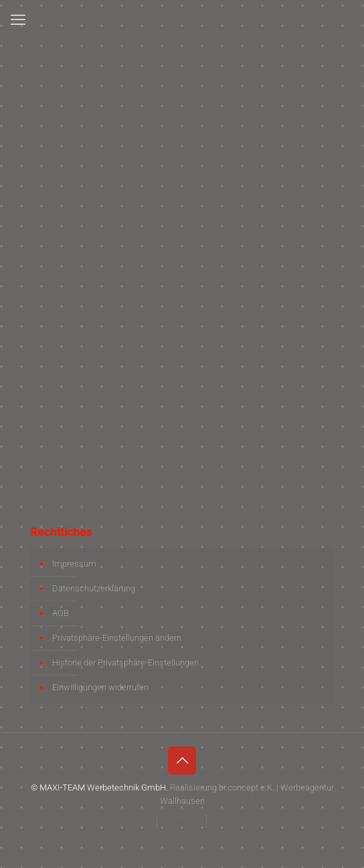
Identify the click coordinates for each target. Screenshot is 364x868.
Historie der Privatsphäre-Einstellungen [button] (125, 663)
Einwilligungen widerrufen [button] (100, 687)
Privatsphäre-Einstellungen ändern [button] (117, 638)
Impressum (74, 564)
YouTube (230, 821)
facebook (135, 821)
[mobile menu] (18, 20)
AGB (61, 613)
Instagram (183, 821)
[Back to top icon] (182, 760)
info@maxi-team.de (93, 336)
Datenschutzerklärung (94, 588)
